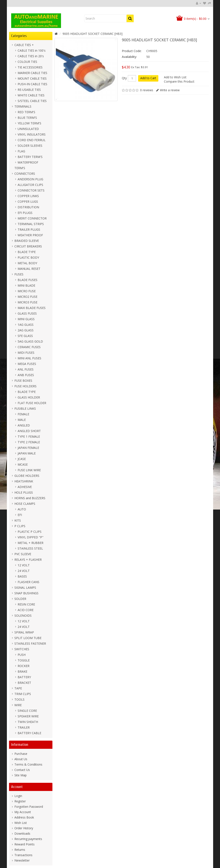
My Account (23, 812)
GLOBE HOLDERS (27, 476)
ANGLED (24, 425)
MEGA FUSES (27, 364)
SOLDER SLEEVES (30, 146)
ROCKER (24, 666)
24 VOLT (24, 571)
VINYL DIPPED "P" (31, 537)
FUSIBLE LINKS (25, 409)
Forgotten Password (29, 807)
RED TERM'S (26, 112)
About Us (21, 759)
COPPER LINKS (28, 196)
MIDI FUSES (26, 353)
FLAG (21, 151)
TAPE (18, 688)
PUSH (22, 655)
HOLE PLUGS (24, 492)
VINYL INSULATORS (32, 134)
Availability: (129, 57)
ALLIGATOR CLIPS (30, 185)
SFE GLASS (25, 336)
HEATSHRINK (24, 481)
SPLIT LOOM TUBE (28, 638)
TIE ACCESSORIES (30, 67)
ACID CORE (26, 610)
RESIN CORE (26, 604)
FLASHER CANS (28, 582)
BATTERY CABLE (29, 733)
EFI (20, 515)
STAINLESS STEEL (30, 548)
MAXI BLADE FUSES (32, 308)
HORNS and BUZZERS (30, 498)
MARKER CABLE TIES (32, 73)
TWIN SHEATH (28, 722)
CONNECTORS (25, 174)
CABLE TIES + (24, 45)
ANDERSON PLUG (30, 179)
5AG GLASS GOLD (30, 341)
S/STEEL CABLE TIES (32, 101)
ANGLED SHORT (29, 431)
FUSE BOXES (23, 381)
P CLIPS (20, 526)
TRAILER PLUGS (29, 229)
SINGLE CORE (27, 711)
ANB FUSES (26, 375)
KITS (18, 520)
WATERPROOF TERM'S (26, 165)
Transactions (23, 855)
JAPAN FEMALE (28, 448)
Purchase (21, 754)
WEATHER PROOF (30, 235)
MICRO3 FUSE (27, 302)
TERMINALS (23, 106)
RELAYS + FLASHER (28, 560)
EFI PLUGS (25, 213)
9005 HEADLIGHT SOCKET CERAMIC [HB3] (92, 34)
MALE (22, 420)
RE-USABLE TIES (29, 90)
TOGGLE (24, 660)
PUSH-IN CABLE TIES (32, 84)
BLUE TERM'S (27, 118)
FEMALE (23, 414)
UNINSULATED (28, 129)
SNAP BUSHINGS (26, 593)
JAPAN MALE (27, 453)
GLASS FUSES (27, 313)
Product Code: (132, 51)
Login (18, 796)
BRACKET (24, 683)
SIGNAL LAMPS (25, 588)
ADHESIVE (25, 487)
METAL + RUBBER (31, 543)
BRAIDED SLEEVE (27, 241)
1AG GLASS (26, 325)
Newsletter (22, 860)
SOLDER (20, 599)
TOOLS (19, 699)
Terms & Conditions (28, 764)
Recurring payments (28, 839)
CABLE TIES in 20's (31, 56)
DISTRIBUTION (28, 207)
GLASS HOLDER (29, 397)
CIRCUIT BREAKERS (28, 246)
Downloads (22, 833)
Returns (20, 850)
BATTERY (24, 677)
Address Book (24, 817)
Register (20, 801)
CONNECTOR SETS (31, 190)
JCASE (22, 459)
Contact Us (22, 770)
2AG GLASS (26, 330)
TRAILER (24, 727)
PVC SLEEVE (23, 554)
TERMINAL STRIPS (31, 224)
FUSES (19, 274)
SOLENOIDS (23, 615)
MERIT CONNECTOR (32, 218)
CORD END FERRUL (32, 140)
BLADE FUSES (27, 280)
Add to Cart (148, 78)
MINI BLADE (26, 285)
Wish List (21, 823)
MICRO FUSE (27, 291)
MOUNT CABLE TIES (32, 78)
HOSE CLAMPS (25, 504)
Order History (24, 828)
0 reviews (147, 90)
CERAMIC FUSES (29, 347)
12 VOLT (24, 565)
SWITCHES (22, 649)
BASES (22, 576)
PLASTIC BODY (28, 257)
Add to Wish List (175, 77)
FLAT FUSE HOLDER (32, 403)
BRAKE (22, 671)
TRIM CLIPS (23, 694)
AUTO (22, 509)
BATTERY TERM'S (30, 157)
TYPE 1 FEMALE (29, 436)
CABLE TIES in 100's (32, 50)
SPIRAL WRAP (24, 632)
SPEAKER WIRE (28, 716)
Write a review (170, 90)
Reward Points (24, 844)
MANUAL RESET (29, 269)
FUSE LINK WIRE (29, 470)
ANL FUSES (26, 369)
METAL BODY (27, 263)
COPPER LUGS (28, 202)
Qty (124, 78)
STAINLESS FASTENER (30, 643)
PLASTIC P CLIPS (30, 532)
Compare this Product (179, 81)
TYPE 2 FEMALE (29, 442)
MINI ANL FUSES (29, 358)
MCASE (23, 464)
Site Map (21, 775)
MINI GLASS (26, 319)
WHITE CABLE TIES (31, 95)
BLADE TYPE (27, 252)
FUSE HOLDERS (25, 386)
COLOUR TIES (27, 62)
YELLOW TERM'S (29, 123)
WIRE (18, 705)
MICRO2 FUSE (27, 297)
